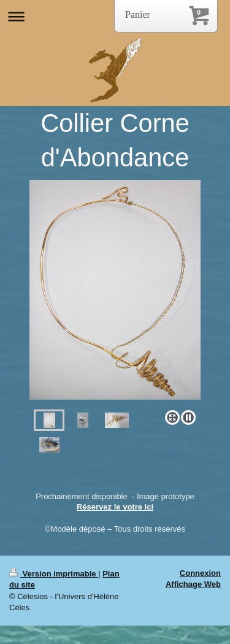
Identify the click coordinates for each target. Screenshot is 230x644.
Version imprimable (54, 574)
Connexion (200, 573)
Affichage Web (193, 584)
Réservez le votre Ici (115, 507)
